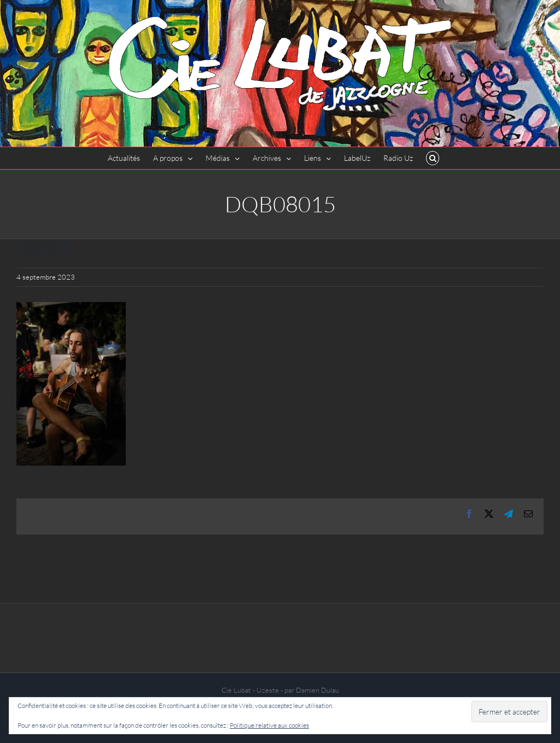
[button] (433, 158)
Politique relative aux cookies (269, 725)
